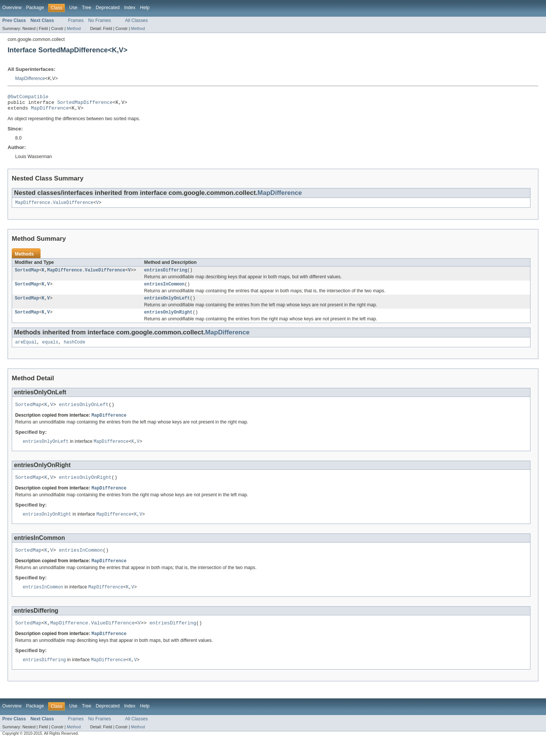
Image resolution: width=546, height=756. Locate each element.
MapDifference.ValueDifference (54, 207)
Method (74, 28)
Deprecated (108, 8)
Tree (87, 8)
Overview (12, 8)
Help (145, 8)
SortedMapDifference (85, 104)
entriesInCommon (164, 290)
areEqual (26, 350)
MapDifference (30, 78)
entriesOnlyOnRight (168, 319)
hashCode (75, 350)
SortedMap (27, 275)
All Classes (136, 20)
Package (35, 8)
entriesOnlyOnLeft (167, 304)
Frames (76, 20)
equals (50, 350)
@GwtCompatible (28, 97)
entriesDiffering (166, 275)
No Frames (100, 20)
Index (130, 8)
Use (73, 8)
